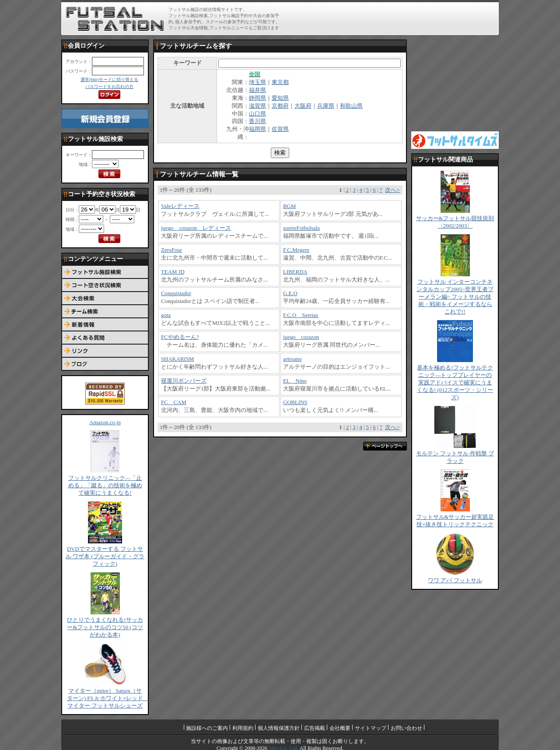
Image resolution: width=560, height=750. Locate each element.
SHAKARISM (177, 359)
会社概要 (340, 728)
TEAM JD (173, 272)
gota (166, 315)
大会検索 (105, 299)
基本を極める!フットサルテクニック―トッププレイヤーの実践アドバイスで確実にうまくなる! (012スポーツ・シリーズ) (455, 383)
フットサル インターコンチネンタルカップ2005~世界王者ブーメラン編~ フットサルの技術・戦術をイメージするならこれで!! (455, 297)
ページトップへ (385, 446)
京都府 (280, 106)
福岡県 (257, 129)
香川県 (257, 121)
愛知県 (280, 98)
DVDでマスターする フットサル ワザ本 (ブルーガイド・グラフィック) (105, 556)
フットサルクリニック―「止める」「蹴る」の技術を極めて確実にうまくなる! (105, 486)
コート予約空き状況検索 (105, 285)
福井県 (257, 90)
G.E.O (290, 293)
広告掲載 (315, 728)
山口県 (257, 114)
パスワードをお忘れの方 (109, 86)
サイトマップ (371, 728)
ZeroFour (171, 250)
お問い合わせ (406, 728)
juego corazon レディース (196, 228)
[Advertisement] (394, 18)
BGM (289, 206)
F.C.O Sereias (301, 315)
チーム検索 (105, 312)
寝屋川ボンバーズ (184, 381)
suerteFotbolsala (301, 228)
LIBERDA (295, 272)
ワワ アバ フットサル (455, 581)
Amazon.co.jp (105, 423)
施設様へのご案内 (207, 728)
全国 (255, 74)
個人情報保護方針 (279, 728)
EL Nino (295, 381)
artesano (292, 359)
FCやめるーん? (180, 337)
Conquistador (176, 293)
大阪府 (303, 106)
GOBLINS (295, 402)
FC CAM (174, 402)
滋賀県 (257, 106)
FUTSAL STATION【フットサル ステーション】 (115, 19)
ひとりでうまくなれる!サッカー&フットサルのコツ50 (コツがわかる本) (105, 627)
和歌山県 (351, 106)
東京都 (280, 82)
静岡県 (257, 98)
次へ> (392, 190)
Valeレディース (180, 206)
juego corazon (301, 337)
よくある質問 (105, 338)
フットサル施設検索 (105, 272)
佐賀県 (280, 129)
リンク (105, 351)
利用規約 (243, 728)
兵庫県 (326, 106)
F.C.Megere (296, 250)
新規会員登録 (105, 118)
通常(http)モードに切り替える (109, 79)
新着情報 (105, 325)
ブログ (105, 364)
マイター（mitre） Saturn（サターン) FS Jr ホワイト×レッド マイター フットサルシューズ (108, 698)
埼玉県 (257, 82)
